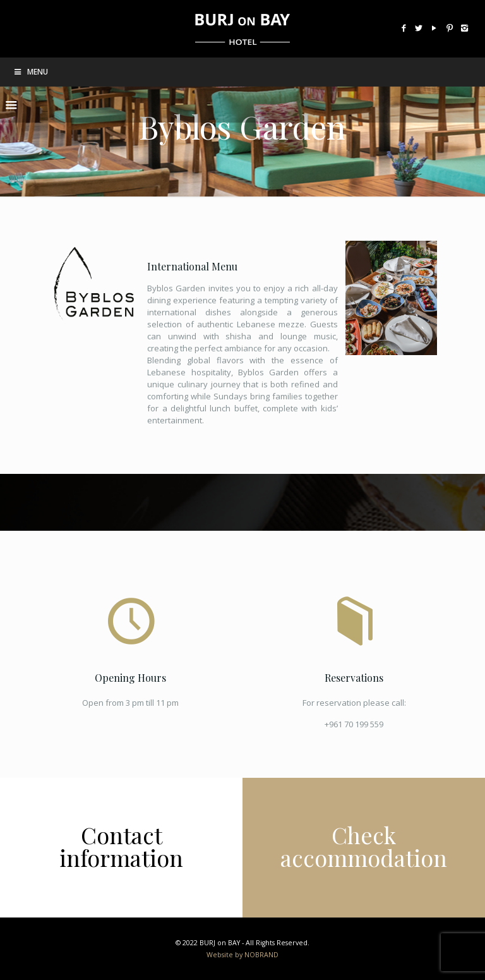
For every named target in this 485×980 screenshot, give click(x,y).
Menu (30, 72)
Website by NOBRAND (242, 955)
